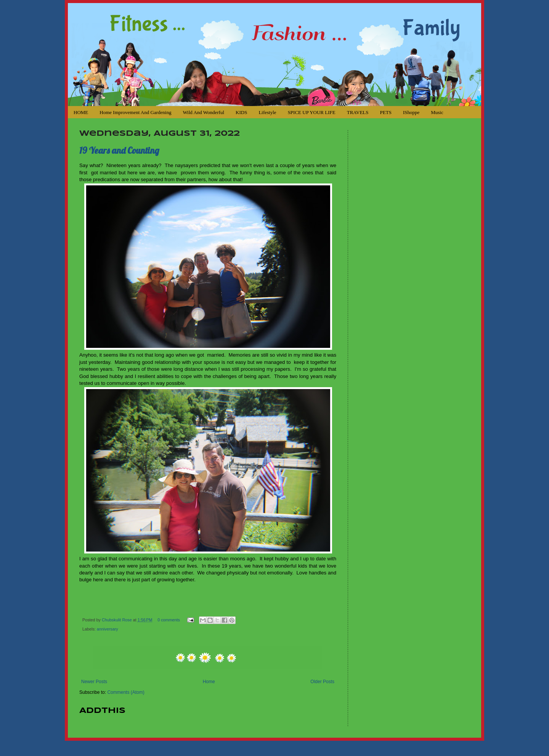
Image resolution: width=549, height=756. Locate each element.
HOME (81, 112)
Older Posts (322, 682)
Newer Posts (94, 682)
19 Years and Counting (119, 150)
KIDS (241, 112)
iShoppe (411, 112)
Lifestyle (267, 112)
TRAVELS (358, 112)
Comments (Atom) (126, 692)
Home (209, 682)
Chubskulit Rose (117, 620)
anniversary (108, 629)
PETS (386, 112)
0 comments (169, 620)
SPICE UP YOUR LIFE (312, 112)
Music (437, 112)
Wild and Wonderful (203, 112)
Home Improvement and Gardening (135, 112)
